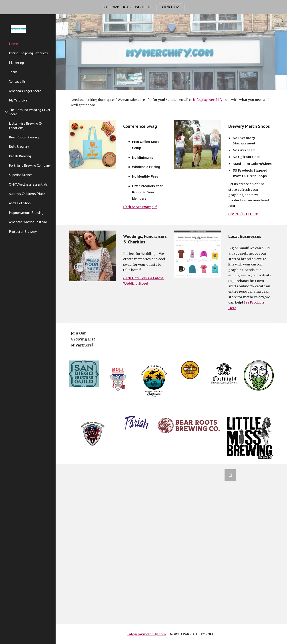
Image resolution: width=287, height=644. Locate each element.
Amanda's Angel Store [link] (25, 91)
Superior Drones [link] (21, 175)
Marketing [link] (16, 63)
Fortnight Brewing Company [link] (30, 165)
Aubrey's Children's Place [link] (27, 194)
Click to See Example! (140, 207)
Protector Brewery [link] (23, 231)
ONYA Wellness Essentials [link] (28, 184)
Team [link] (13, 72)
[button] (282, 20)
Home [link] (13, 44)
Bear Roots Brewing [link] (24, 137)
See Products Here (243, 214)
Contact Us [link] (17, 81)
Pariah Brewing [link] (20, 156)
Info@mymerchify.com (147, 634)
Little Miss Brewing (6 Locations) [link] (25, 125)
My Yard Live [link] (18, 100)
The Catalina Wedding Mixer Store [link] (30, 112)
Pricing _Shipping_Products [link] (28, 53)
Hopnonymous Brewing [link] (26, 213)
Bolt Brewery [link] (19, 146)
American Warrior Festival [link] (28, 222)
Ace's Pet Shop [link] (20, 203)
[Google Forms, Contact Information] (171, 544)
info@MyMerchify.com (212, 100)
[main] (171, 102)
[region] (143, 7)
